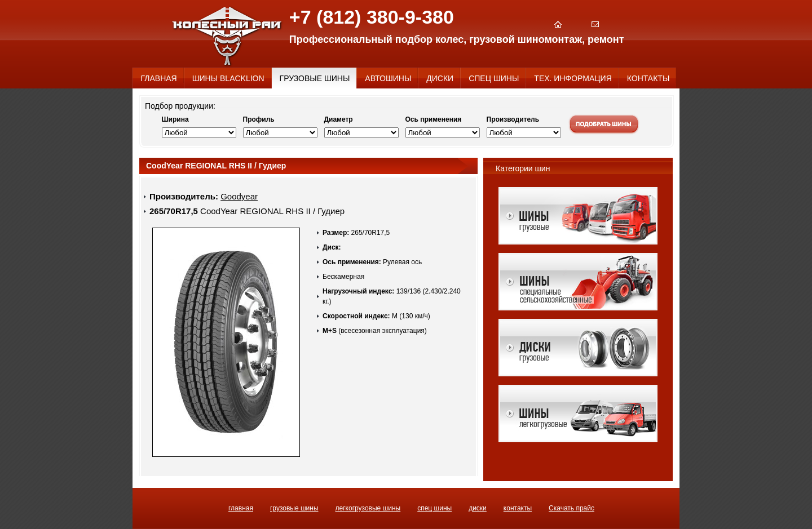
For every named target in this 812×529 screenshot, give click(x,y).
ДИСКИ (478, 508)
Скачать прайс (572, 508)
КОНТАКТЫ (518, 508)
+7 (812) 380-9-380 (372, 17)
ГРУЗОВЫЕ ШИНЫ (294, 508)
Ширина (175, 119)
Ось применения (434, 119)
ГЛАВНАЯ (241, 508)
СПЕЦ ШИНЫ (434, 508)
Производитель (513, 119)
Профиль (259, 119)
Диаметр (339, 119)
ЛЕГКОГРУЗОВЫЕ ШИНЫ (368, 508)
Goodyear (239, 196)
